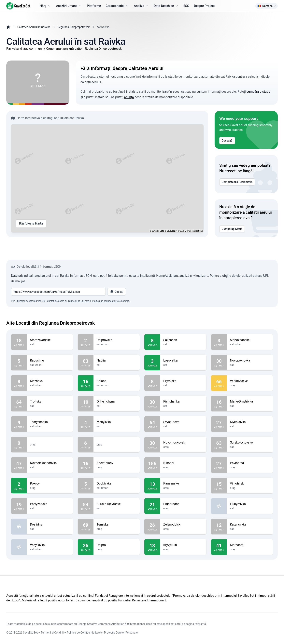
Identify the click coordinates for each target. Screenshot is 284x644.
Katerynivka (250, 525)
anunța (129, 97)
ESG (186, 6)
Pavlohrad (250, 463)
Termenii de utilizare (78, 301)
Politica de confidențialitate (106, 301)
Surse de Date (158, 231)
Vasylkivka (50, 545)
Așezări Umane (69, 6)
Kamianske (183, 484)
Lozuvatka (183, 361)
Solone (117, 381)
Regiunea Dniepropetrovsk (74, 27)
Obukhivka (117, 484)
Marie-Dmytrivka (250, 402)
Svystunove (183, 422)
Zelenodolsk (183, 525)
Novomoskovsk (183, 443)
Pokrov (50, 484)
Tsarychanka (50, 422)
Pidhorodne (183, 504)
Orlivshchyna (117, 402)
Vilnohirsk (250, 484)
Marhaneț (250, 545)
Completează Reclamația (237, 182)
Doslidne (50, 525)
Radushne (50, 361)
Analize (142, 6)
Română (266, 6)
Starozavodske (50, 340)
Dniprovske (117, 340)
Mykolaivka (250, 422)
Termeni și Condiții (52, 633)
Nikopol (183, 463)
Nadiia (117, 361)
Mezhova (50, 381)
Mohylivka (117, 422)
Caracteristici (117, 6)
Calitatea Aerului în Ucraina (34, 27)
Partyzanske (50, 504)
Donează (227, 141)
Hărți (45, 6)
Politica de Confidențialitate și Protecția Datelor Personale (102, 633)
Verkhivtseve (250, 381)
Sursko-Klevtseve (117, 504)
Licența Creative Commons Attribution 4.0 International (111, 624)
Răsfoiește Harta (31, 224)
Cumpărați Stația (232, 229)
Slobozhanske (250, 340)
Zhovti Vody (117, 463)
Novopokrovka (250, 361)
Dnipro (117, 545)
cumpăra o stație (258, 92)
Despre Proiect (204, 6)
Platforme (94, 6)
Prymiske (183, 381)
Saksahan (183, 340)
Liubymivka (250, 504)
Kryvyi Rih (183, 545)
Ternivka (117, 525)
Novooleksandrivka (50, 463)
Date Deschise (166, 6)
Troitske (50, 402)
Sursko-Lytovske (250, 443)
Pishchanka (183, 402)
